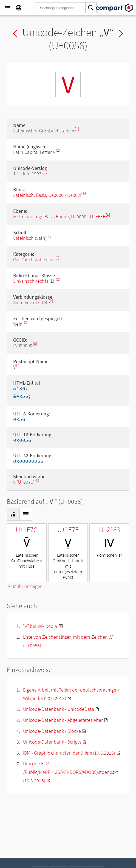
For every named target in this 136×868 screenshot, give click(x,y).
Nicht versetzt (27, 302)
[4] (85, 193)
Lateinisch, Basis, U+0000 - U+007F (48, 195)
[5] (50, 236)
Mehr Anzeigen (25, 586)
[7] (18, 365)
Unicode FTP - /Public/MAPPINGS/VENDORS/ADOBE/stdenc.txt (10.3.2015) (70, 772)
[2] (58, 150)
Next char (121, 34)
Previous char (15, 34)
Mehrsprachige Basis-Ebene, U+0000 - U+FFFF (59, 217)
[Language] (19, 8)
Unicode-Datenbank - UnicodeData (59, 709)
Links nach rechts (31, 281)
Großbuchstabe (29, 259)
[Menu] (8, 8)
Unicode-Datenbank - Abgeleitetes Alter (63, 720)
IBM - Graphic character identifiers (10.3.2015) (69, 753)
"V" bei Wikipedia (40, 626)
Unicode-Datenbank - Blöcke (52, 731)
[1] (77, 129)
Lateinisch (23, 238)
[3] (45, 172)
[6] (35, 344)
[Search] (91, 8)
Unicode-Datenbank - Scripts (52, 742)
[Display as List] (26, 514)
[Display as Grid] (13, 514)
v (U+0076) (24, 482)
